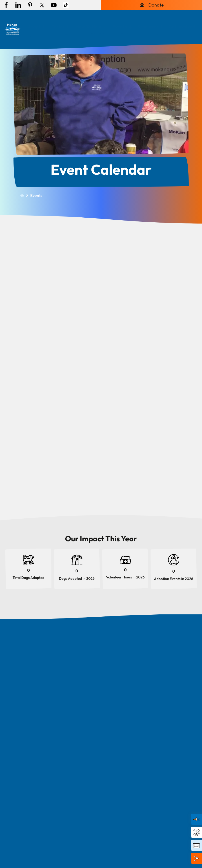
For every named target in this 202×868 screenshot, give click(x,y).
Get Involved (182, 27)
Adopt (34, 27)
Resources (148, 27)
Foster (58, 27)
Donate (152, 5)
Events (120, 27)
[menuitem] (36, 27)
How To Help (89, 27)
